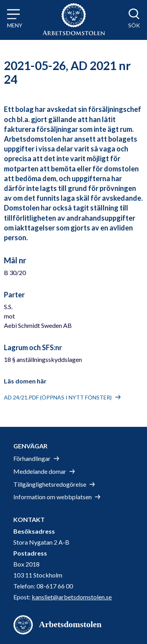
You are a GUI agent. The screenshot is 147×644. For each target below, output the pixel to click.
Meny (15, 25)
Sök (134, 25)
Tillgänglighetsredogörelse (50, 484)
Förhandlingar (32, 458)
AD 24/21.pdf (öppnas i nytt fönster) (58, 397)
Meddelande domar (40, 471)
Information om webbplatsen (53, 497)
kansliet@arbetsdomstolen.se (72, 597)
